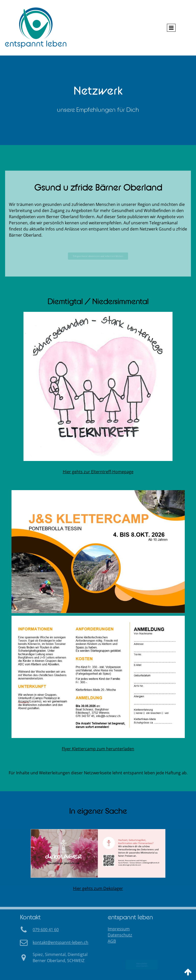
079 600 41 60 (46, 930)
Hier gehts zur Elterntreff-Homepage (98, 472)
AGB (112, 941)
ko (60, 942)
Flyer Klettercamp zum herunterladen (98, 749)
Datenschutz (120, 935)
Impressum (119, 929)
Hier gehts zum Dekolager (98, 888)
